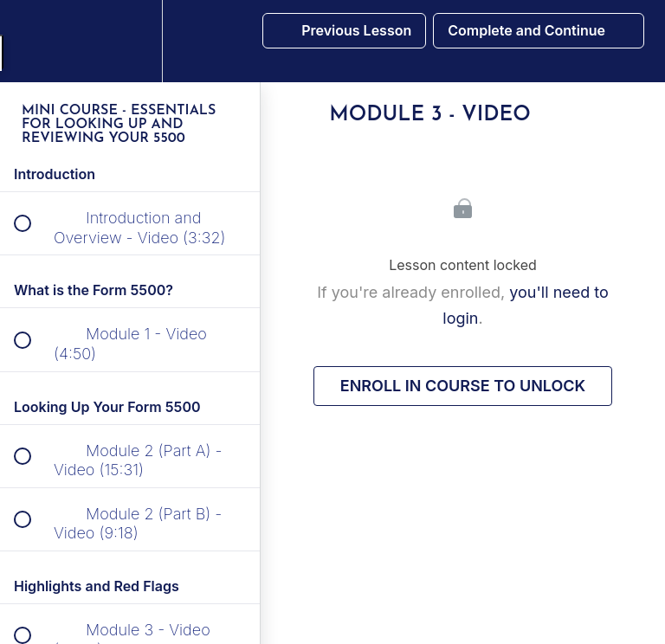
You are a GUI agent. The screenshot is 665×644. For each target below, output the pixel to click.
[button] (32, 41)
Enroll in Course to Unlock (463, 386)
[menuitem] (130, 41)
